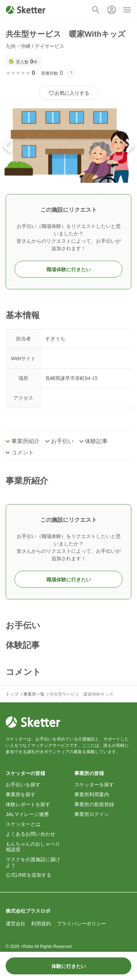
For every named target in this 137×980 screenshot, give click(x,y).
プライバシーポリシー (81, 924)
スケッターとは (23, 824)
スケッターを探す (94, 785)
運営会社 (16, 924)
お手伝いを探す (23, 785)
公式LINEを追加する (28, 875)
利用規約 (41, 924)
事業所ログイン (92, 814)
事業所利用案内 (92, 794)
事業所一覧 (34, 694)
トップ (12, 694)
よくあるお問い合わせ (30, 834)
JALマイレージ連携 (27, 814)
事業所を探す (21, 794)
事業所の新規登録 (94, 804)
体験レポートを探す (28, 804)
